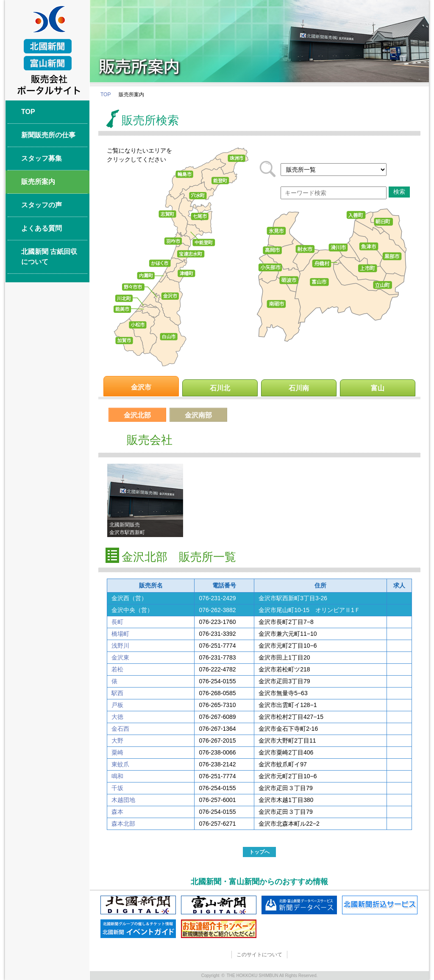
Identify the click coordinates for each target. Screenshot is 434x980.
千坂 (117, 788)
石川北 (220, 388)
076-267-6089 (217, 717)
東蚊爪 (120, 764)
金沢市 (141, 387)
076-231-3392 (217, 634)
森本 (117, 812)
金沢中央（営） (132, 610)
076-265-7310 (217, 705)
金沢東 (120, 657)
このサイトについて (259, 955)
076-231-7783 (217, 657)
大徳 (117, 717)
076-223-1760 (217, 622)
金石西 (120, 729)
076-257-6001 (217, 800)
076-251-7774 (217, 646)
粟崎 (117, 752)
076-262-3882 (217, 610)
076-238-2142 (217, 764)
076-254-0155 (217, 681)
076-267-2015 (217, 741)
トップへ (259, 852)
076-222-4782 (217, 669)
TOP (106, 95)
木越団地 (123, 800)
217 (334, 170)
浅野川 (120, 646)
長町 (117, 622)
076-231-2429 (217, 598)
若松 (117, 669)
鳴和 (117, 776)
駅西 (117, 693)
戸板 (117, 705)
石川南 (299, 388)
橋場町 (120, 634)
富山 (378, 388)
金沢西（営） (129, 598)
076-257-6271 (217, 824)
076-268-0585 (217, 693)
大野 (117, 741)
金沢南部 (198, 415)
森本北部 (123, 824)
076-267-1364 (217, 729)
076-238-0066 (217, 752)
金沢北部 (137, 415)
